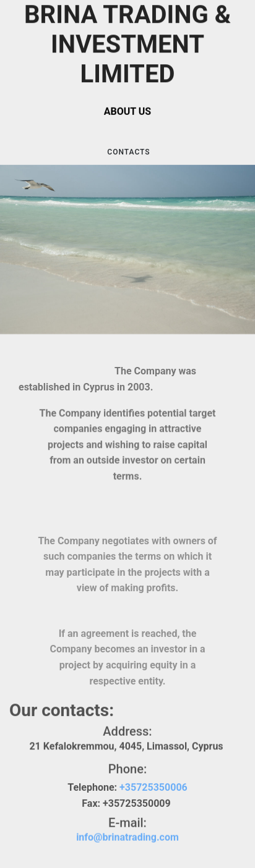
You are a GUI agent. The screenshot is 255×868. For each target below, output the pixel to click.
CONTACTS (127, 153)
